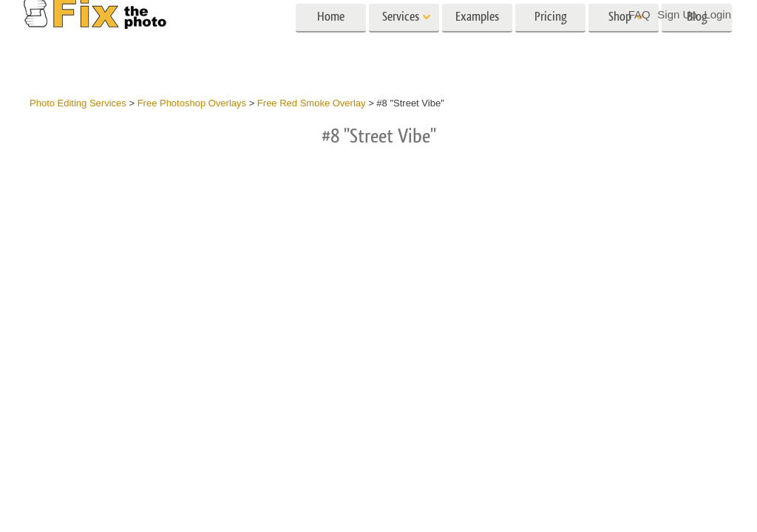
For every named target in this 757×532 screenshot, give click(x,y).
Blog (697, 42)
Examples (477, 42)
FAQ (639, 14)
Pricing (551, 42)
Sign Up (677, 14)
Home (331, 42)
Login (717, 14)
